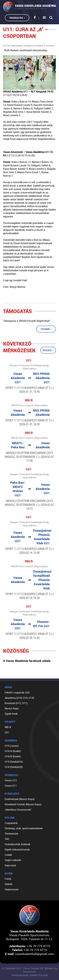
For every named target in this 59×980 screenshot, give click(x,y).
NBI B (8, 727)
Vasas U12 (11, 780)
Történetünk (11, 834)
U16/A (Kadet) (13, 751)
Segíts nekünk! (13, 860)
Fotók (8, 879)
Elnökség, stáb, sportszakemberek (24, 828)
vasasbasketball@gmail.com (35, 954)
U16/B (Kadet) (13, 756)
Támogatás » (17, 18)
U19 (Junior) (12, 746)
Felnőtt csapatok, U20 (17, 693)
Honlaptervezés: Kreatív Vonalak (30, 975)
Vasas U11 (11, 786)
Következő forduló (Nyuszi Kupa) (23, 804)
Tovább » (46, 329)
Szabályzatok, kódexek (17, 844)
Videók (8, 884)
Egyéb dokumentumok (17, 849)
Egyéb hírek (11, 714)
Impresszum (12, 889)
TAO (7, 839)
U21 (7, 732)
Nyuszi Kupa (12, 708)
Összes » (48, 350)
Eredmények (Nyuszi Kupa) (20, 799)
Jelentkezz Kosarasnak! (18, 810)
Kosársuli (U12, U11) (16, 703)
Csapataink (11, 823)
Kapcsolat (10, 865)
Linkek (8, 855)
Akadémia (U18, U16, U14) (19, 698)
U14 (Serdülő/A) (14, 762)
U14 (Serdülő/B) (14, 767)
